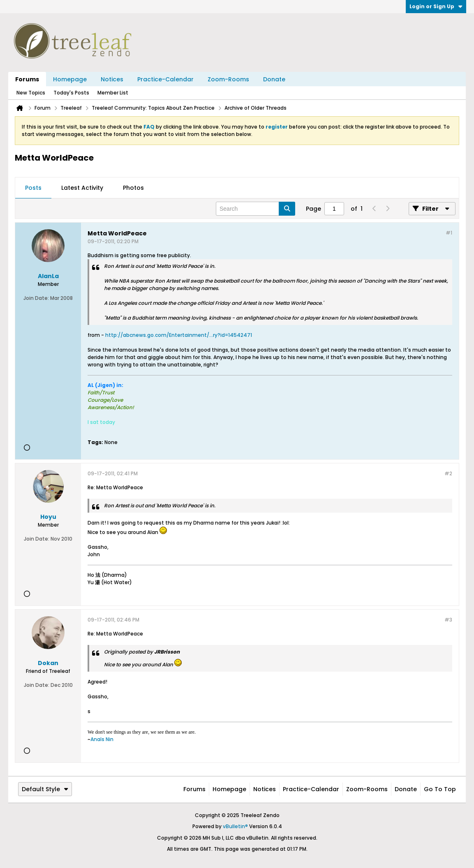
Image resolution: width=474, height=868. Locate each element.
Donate (274, 79)
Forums (27, 79)
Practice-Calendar (165, 79)
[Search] (255, 209)
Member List (113, 93)
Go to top (440, 789)
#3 (448, 620)
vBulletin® (235, 826)
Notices (112, 79)
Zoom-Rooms (228, 79)
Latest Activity (82, 188)
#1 (449, 233)
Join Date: (36, 298)
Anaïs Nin (102, 739)
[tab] (33, 188)
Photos (133, 188)
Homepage (70, 79)
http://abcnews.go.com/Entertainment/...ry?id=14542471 (179, 335)
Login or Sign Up (436, 6)
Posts (33, 188)
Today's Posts (71, 93)
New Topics (31, 93)
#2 (448, 473)
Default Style (45, 789)
